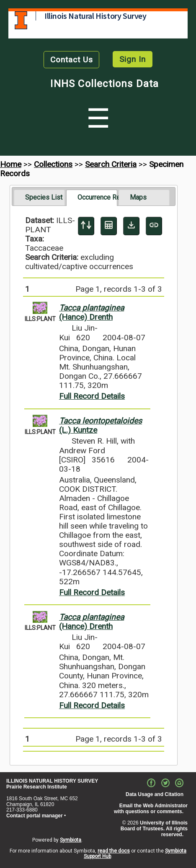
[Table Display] (109, 226)
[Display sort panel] (86, 226)
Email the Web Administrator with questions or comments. (151, 809)
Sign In (133, 59)
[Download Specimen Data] (131, 226)
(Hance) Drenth (92, 312)
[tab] (39, 198)
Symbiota (71, 840)
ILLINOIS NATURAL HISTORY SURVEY (52, 781)
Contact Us (72, 60)
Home (11, 164)
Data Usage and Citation (155, 794)
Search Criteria (111, 164)
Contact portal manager (35, 816)
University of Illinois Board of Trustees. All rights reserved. (154, 829)
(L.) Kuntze (101, 425)
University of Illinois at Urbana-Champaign (21, 20)
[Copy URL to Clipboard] (154, 226)
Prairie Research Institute (37, 787)
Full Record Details (92, 396)
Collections (53, 164)
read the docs (114, 851)
